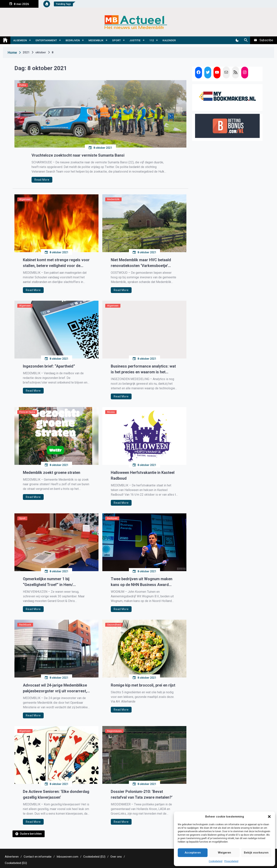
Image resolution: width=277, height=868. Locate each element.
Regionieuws (114, 731)
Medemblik (96, 40)
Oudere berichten (31, 834)
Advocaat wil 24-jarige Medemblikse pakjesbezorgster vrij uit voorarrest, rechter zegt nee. (55, 688)
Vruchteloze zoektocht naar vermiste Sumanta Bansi (78, 155)
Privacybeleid (231, 861)
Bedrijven (73, 40)
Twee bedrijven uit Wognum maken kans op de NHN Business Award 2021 (142, 582)
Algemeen (20, 40)
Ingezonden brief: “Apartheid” (49, 366)
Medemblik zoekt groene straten (52, 473)
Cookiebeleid (216, 861)
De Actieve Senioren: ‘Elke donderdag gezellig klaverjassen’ (56, 794)
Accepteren (193, 853)
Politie (23, 85)
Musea (111, 412)
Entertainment (46, 40)
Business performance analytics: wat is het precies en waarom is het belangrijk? (143, 369)
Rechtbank (25, 625)
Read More (42, 180)
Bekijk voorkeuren (256, 853)
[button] (269, 817)
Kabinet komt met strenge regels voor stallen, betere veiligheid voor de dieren (56, 263)
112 (152, 40)
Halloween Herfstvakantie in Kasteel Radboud (143, 475)
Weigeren (224, 853)
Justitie (135, 40)
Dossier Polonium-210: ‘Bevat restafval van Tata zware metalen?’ (142, 794)
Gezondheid (114, 625)
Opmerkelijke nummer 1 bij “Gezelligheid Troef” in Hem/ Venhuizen (48, 582)
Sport (116, 40)
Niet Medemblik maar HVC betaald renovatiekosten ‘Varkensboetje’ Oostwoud (141, 263)
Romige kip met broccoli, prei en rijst (143, 685)
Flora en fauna (27, 412)
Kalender (169, 40)
